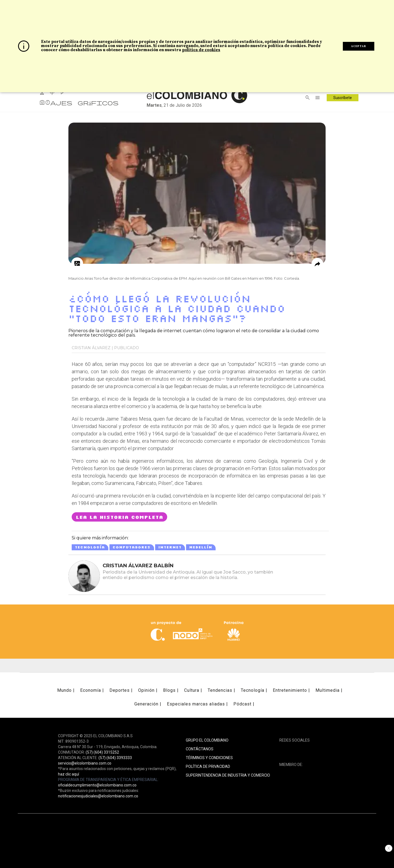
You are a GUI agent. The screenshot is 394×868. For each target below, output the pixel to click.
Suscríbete (343, 98)
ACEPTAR (359, 46)
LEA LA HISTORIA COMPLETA (119, 517)
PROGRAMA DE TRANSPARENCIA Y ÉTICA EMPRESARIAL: (108, 780)
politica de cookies (201, 50)
